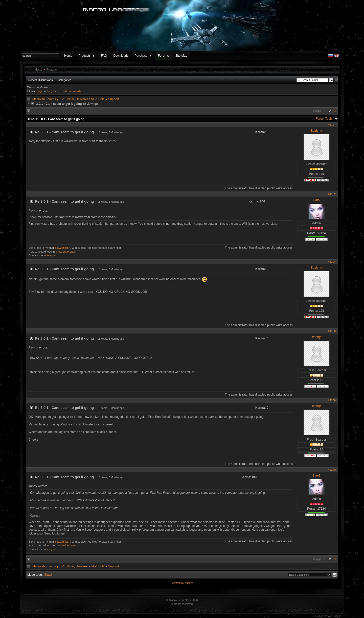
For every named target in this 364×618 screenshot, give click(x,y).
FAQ (104, 56)
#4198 (332, 331)
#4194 (332, 262)
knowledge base (65, 252)
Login (40, 91)
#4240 (332, 470)
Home (68, 56)
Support (113, 99)
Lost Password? (71, 91)
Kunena (189, 583)
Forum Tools (324, 119)
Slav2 (316, 200)
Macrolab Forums (44, 99)
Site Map (181, 56)
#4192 (332, 194)
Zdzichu (316, 131)
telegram (52, 255)
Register (53, 91)
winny (316, 337)
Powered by (178, 583)
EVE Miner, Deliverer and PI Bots (82, 99)
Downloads (121, 56)
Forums (163, 56)
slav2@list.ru (63, 248)
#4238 (332, 400)
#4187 (332, 125)
